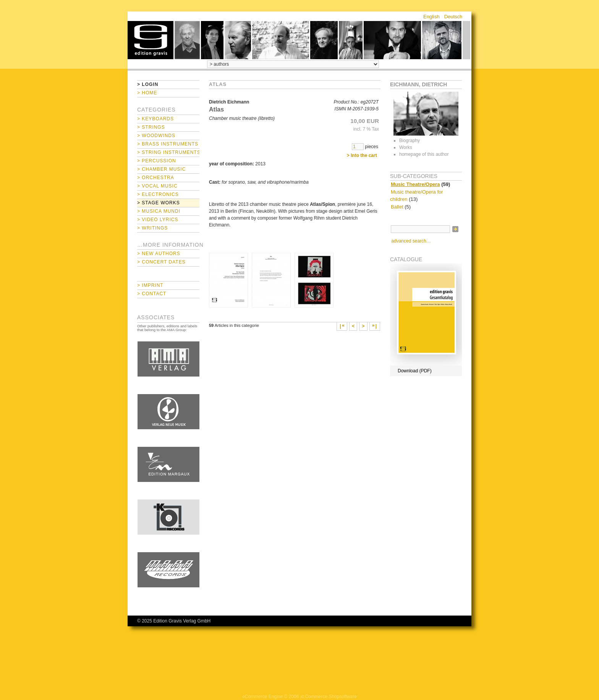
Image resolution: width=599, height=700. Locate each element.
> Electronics (158, 194)
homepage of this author (424, 154)
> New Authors (159, 254)
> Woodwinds (156, 136)
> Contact (152, 294)
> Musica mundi (159, 211)
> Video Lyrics (158, 220)
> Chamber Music (161, 169)
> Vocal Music (157, 186)
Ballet (397, 207)
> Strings (151, 127)
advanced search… (411, 241)
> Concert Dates (161, 262)
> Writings (152, 228)
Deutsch (453, 17)
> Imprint (150, 285)
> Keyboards (155, 119)
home (151, 40)
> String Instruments (168, 152)
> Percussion (157, 161)
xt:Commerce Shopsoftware (329, 697)
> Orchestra (156, 178)
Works (406, 147)
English (431, 17)
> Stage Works (159, 203)
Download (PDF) (415, 371)
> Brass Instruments (168, 144)
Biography (410, 141)
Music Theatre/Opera (415, 184)
